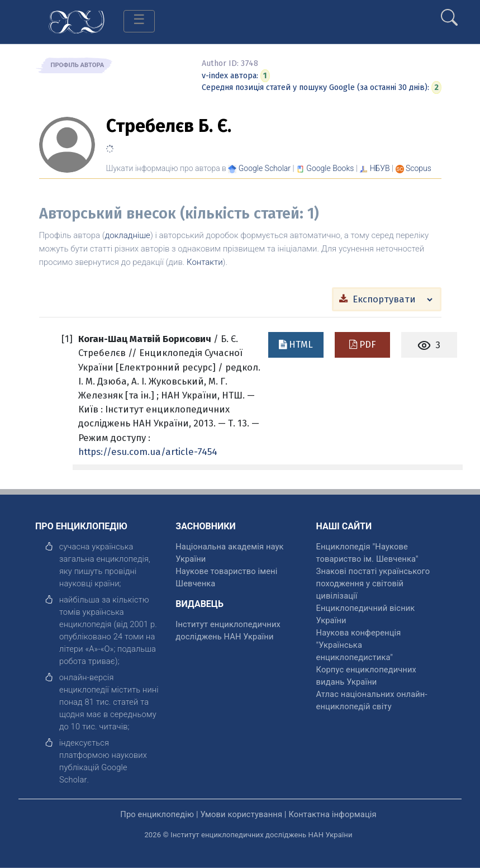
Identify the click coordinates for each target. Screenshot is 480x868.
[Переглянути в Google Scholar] (265, 168)
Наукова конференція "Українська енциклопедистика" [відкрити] (359, 645)
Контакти (205, 262)
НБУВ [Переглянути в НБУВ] (380, 168)
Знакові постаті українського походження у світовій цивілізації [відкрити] (373, 584)
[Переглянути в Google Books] (330, 168)
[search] (449, 13)
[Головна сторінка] (77, 21)
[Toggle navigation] (139, 21)
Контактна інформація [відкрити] (332, 814)
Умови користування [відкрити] (241, 814)
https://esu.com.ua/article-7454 (148, 452)
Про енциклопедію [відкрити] (157, 814)
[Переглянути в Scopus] (419, 168)
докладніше (128, 235)
